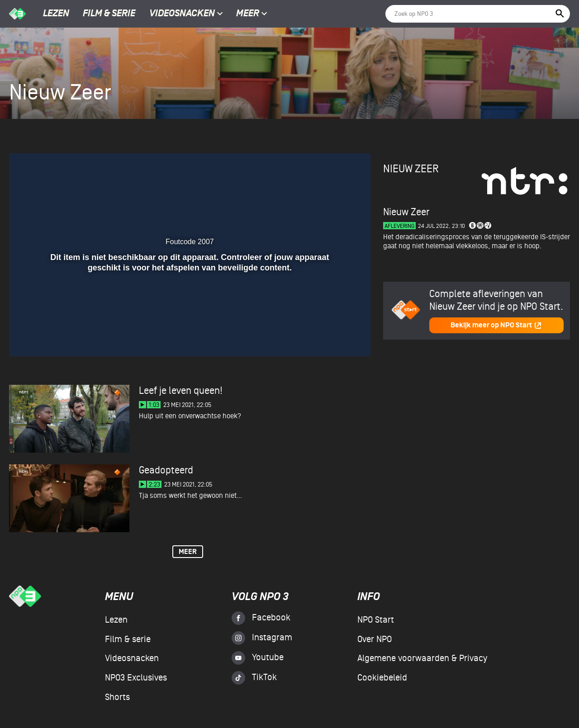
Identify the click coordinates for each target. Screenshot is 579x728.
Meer (252, 14)
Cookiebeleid (382, 678)
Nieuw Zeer (411, 169)
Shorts (117, 697)
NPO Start (376, 620)
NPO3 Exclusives (136, 678)
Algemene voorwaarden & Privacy (422, 658)
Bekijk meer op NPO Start (496, 325)
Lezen (56, 14)
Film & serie (109, 14)
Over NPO (375, 639)
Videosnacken (182, 14)
